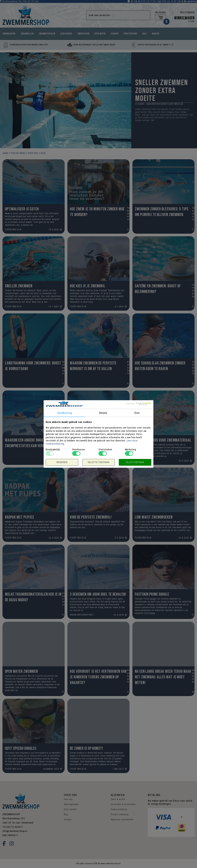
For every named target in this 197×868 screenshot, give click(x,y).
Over (137, 413)
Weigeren (62, 462)
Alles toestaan (135, 462)
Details (103, 413)
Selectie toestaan (98, 462)
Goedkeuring (65, 413)
